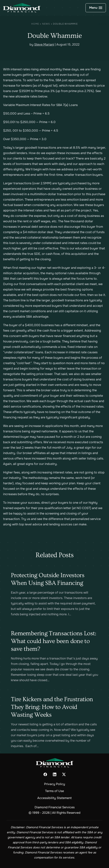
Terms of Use (54, 791)
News (46, 24)
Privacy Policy (55, 784)
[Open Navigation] (96, 8)
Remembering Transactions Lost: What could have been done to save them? (54, 641)
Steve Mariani (44, 44)
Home (35, 24)
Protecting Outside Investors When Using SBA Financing (48, 579)
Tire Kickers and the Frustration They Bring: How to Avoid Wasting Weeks (52, 707)
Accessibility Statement (54, 798)
